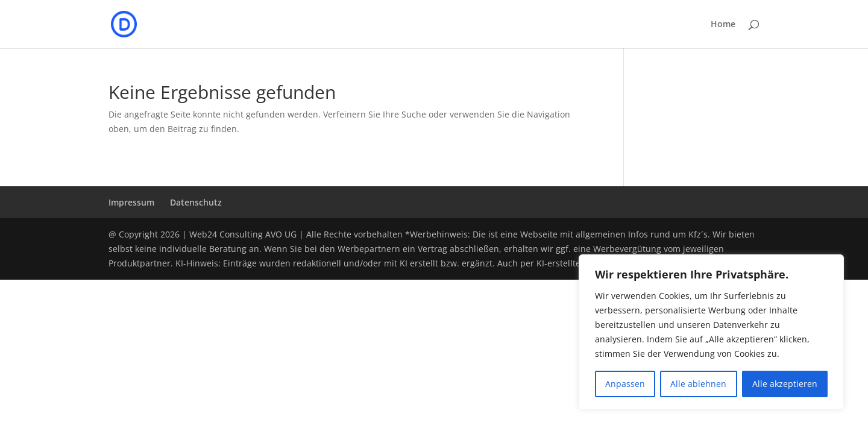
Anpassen (625, 384)
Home (723, 25)
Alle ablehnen (698, 384)
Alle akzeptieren (785, 384)
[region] (711, 332)
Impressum (131, 202)
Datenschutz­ (196, 202)
